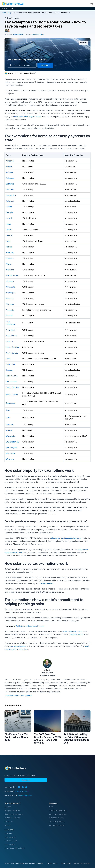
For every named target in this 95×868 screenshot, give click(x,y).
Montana (10, 304)
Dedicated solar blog (12, 818)
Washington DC (13, 442)
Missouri (10, 298)
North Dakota (12, 353)
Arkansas (10, 178)
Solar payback (10, 844)
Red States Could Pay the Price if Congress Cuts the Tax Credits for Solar (77, 738)
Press (51, 807)
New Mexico (11, 336)
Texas (9, 410)
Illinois (9, 230)
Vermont (10, 425)
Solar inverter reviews (57, 825)
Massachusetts (12, 275)
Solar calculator (10, 837)
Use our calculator (18, 646)
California (10, 184)
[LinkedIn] (23, 787)
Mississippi (10, 293)
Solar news (9, 833)
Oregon (9, 370)
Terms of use (66, 863)
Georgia (9, 212)
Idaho (8, 224)
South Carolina (12, 387)
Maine (9, 264)
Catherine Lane (38, 34)
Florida (9, 207)
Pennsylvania (12, 376)
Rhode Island (12, 382)
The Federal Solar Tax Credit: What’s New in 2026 (17, 737)
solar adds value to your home (27, 117)
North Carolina (12, 347)
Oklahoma (10, 364)
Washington (11, 436)
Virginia (9, 430)
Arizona (9, 172)
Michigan (10, 281)
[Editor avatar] (8, 31)
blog (10, 13)
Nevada (9, 316)
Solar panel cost (11, 841)
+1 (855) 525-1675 (21, 791)
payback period (76, 634)
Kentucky (10, 253)
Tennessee (11, 403)
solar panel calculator (72, 631)
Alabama (10, 161)
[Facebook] (19, 787)
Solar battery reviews (57, 822)
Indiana (9, 235)
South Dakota (12, 394)
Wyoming (10, 459)
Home (4, 13)
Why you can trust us (12, 811)
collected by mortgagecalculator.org (65, 538)
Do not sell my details (82, 863)
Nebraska (10, 310)
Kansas (9, 247)
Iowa (8, 241)
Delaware (10, 201)
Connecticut (11, 195)
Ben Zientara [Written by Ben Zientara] (18, 34)
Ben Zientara (47, 673)
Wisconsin (10, 453)
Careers (7, 825)
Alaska (9, 167)
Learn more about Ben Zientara (18, 696)
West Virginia (11, 447)
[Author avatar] (6, 31)
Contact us (8, 822)
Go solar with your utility (58, 811)
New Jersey (11, 330)
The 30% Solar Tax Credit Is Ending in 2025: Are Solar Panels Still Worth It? (47, 738)
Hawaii (9, 218)
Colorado (10, 189)
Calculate (45, 65)
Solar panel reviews (56, 818)
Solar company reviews (57, 814)
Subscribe (26, 780)
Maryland (10, 270)
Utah (8, 417)
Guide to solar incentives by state (30, 626)
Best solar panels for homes (15, 848)
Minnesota (10, 287)
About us (8, 807)
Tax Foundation (46, 583)
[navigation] (13, 4)
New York (10, 341)
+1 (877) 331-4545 (25, 795)
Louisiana (10, 258)
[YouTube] (26, 787)
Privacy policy (52, 863)
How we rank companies (14, 814)
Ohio (8, 359)
